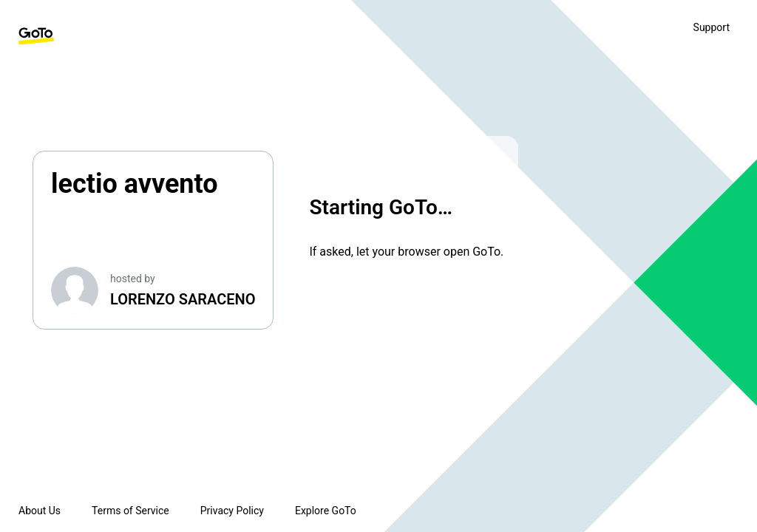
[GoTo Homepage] (36, 36)
